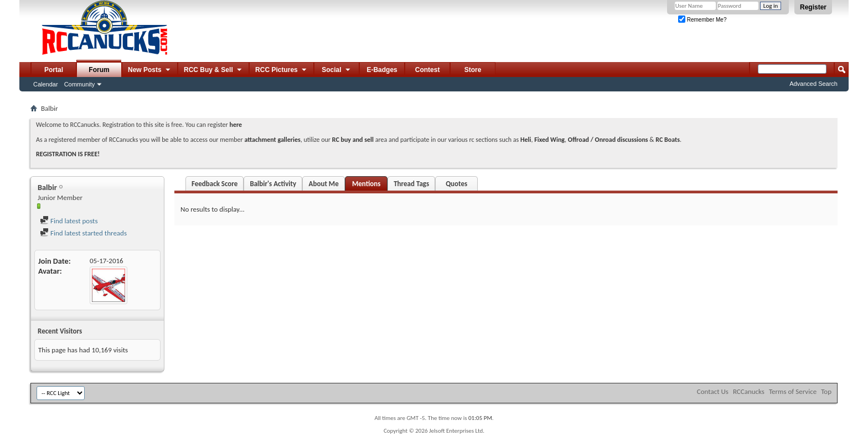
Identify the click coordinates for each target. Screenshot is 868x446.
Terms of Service (793, 391)
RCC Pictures (281, 70)
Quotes (456, 184)
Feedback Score (215, 184)
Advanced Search (813, 84)
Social (337, 70)
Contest (428, 70)
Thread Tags (411, 184)
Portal (54, 70)
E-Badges (382, 70)
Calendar (46, 84)
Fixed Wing (549, 140)
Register (813, 7)
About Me (324, 184)
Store (473, 70)
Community (80, 84)
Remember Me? (702, 20)
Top (826, 391)
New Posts (150, 70)
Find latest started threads (83, 233)
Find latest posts (69, 221)
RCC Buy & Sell (213, 70)
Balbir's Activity (273, 184)
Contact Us (713, 391)
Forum (99, 70)
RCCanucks (749, 391)
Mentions (366, 184)
